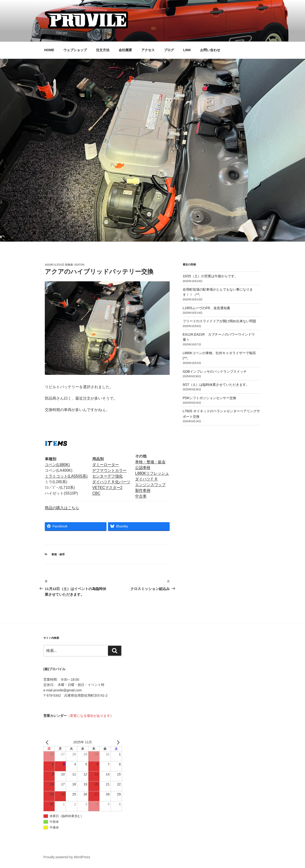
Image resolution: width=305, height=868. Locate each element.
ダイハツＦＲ (147, 479)
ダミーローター (106, 465)
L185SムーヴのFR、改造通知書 (206, 308)
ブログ (169, 50)
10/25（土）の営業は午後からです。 (210, 276)
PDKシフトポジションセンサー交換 (210, 398)
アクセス (148, 50)
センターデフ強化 (107, 476)
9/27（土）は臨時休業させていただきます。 (216, 385)
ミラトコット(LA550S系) (66, 476)
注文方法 (103, 50)
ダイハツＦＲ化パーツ (111, 482)
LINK (187, 50)
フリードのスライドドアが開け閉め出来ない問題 (219, 321)
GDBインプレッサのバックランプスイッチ (215, 372)
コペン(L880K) (57, 465)
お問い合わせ (210, 50)
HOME (49, 50)
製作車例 (143, 490)
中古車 (141, 496)
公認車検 (143, 468)
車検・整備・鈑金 (150, 462)
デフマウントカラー (109, 470)
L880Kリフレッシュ (152, 473)
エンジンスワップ (150, 485)
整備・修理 (58, 554)
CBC (96, 493)
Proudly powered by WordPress (67, 857)
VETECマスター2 (107, 488)
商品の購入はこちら (62, 508)
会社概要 (125, 50)
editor (79, 265)
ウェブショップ (75, 50)
